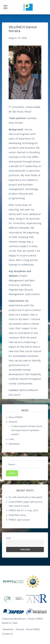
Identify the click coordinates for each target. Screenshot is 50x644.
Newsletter (14, 444)
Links (11, 439)
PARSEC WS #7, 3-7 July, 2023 (23, 510)
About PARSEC (16, 417)
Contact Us (7, 634)
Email (8, 538)
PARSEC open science (19, 520)
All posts (13, 422)
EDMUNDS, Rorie (17, 515)
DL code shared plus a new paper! (25, 497)
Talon (15, 623)
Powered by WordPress (14, 619)
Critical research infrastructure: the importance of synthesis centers (27, 430)
